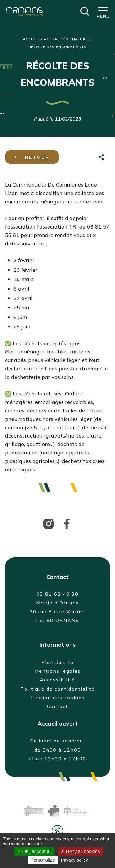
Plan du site (58, 662)
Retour (32, 157)
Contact (58, 706)
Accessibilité (58, 680)
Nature (80, 39)
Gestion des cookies (58, 698)
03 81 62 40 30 (58, 594)
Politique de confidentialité (58, 689)
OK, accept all (34, 852)
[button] (85, 11)
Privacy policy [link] (75, 860)
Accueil (31, 39)
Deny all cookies (80, 852)
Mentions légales (58, 671)
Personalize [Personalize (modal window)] (43, 860)
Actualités (56, 39)
